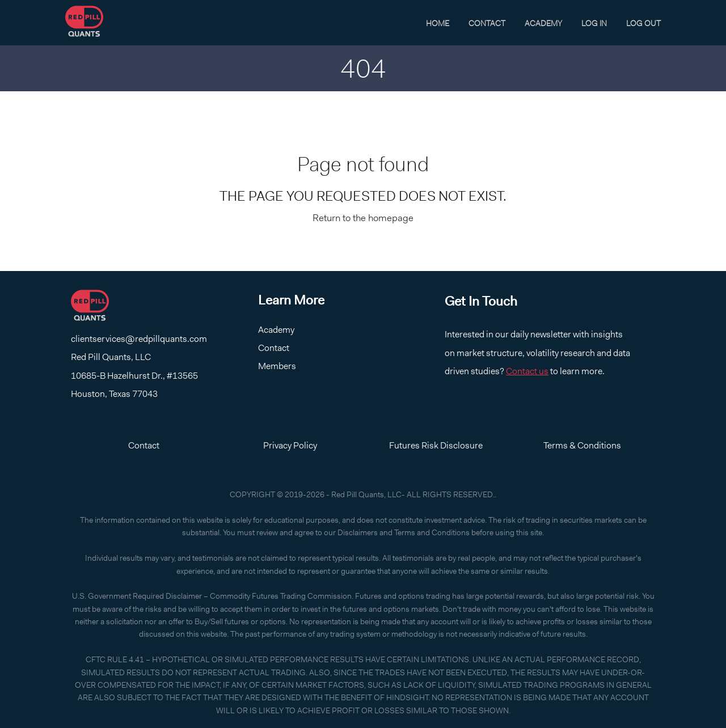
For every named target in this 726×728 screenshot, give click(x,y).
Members (277, 366)
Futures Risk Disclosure (436, 445)
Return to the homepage (363, 218)
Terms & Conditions (582, 445)
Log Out (643, 23)
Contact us (527, 371)
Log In (594, 23)
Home (438, 23)
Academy (543, 23)
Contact (487, 23)
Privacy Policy (290, 445)
